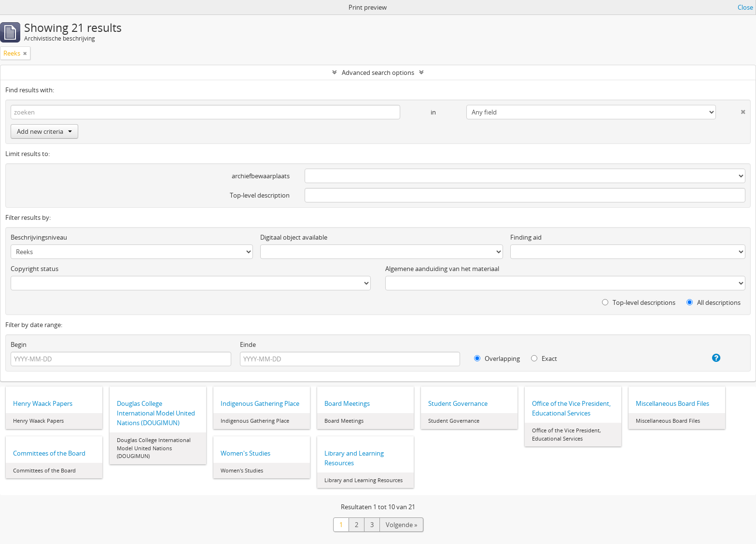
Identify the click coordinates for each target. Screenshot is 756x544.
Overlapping (497, 358)
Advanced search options (378, 72)
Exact (544, 358)
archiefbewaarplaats (261, 176)
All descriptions (714, 302)
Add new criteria (44, 131)
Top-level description (260, 195)
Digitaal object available (294, 237)
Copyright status (35, 269)
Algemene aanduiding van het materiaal (442, 269)
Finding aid (526, 237)
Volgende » (401, 525)
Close (745, 7)
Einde (248, 344)
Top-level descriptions (639, 302)
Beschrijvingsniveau (39, 237)
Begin (19, 344)
